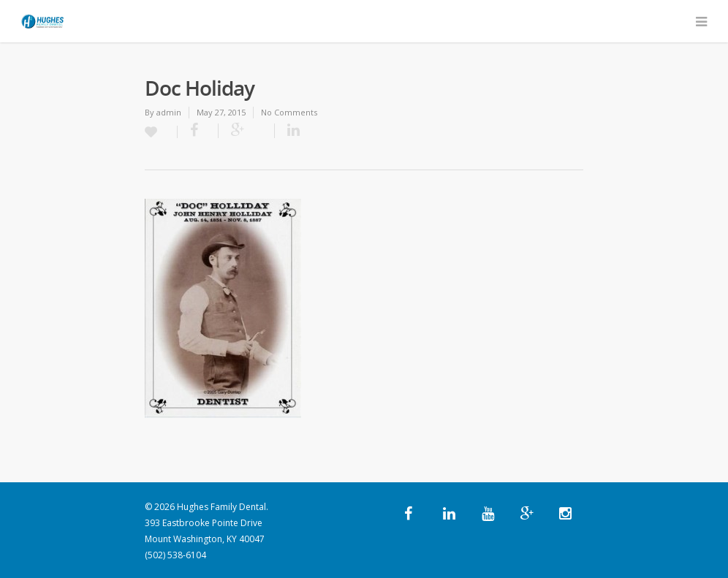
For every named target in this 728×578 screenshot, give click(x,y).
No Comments (289, 112)
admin (169, 112)
